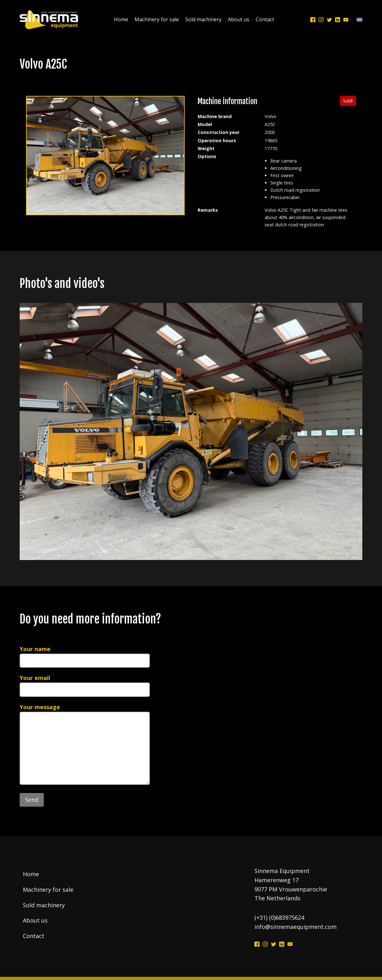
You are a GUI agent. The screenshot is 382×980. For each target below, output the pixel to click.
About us (239, 19)
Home (121, 19)
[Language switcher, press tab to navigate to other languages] (358, 20)
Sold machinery (203, 19)
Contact (265, 19)
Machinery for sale (157, 19)
